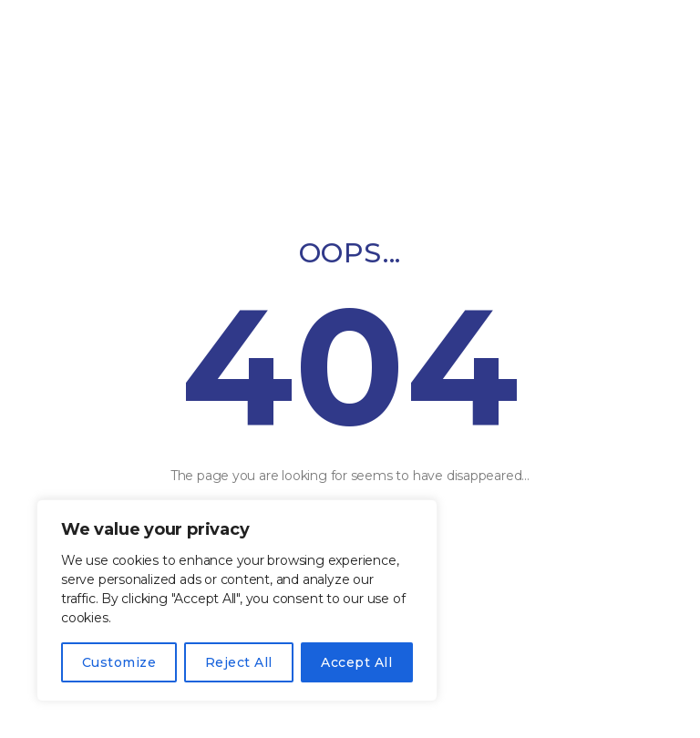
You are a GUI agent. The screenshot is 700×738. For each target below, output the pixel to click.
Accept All (356, 662)
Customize (119, 662)
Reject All (239, 662)
